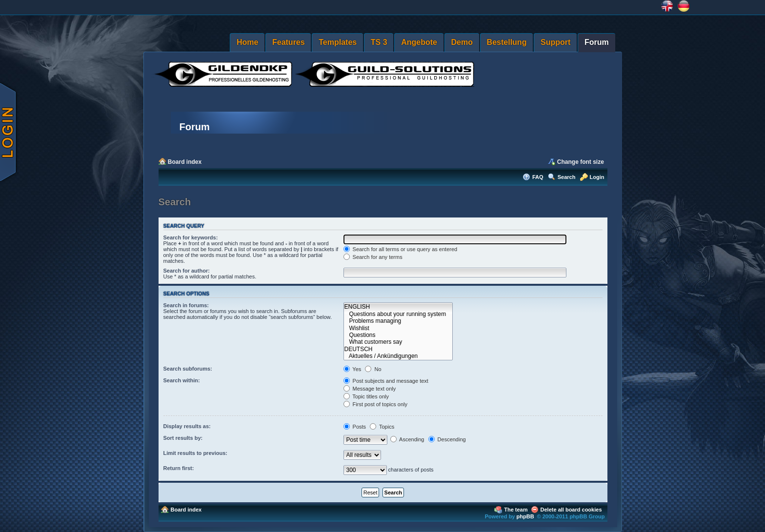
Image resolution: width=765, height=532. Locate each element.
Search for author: (187, 271)
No (373, 369)
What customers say (398, 342)
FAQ (538, 177)
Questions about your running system (398, 314)
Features (289, 42)
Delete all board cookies (571, 510)
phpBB (525, 516)
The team (516, 510)
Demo (462, 42)
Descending (447, 439)
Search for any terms (373, 257)
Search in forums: (186, 305)
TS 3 (379, 42)
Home (247, 42)
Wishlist (398, 328)
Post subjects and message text (386, 381)
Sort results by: (183, 438)
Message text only (370, 389)
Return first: (179, 468)
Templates (338, 42)
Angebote (419, 42)
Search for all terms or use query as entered (401, 249)
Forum (597, 42)
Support (555, 42)
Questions (398, 335)
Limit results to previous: (195, 453)
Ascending (407, 439)
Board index (185, 162)
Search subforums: (188, 369)
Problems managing (398, 321)
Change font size (581, 162)
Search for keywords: (191, 237)
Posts (355, 427)
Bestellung (507, 42)
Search (567, 177)
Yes (352, 369)
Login (597, 177)
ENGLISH (398, 307)
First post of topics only (376, 404)
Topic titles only (366, 396)
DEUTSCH (398, 349)
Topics (382, 427)
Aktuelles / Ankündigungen (398, 356)
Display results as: (187, 426)
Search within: (182, 380)
